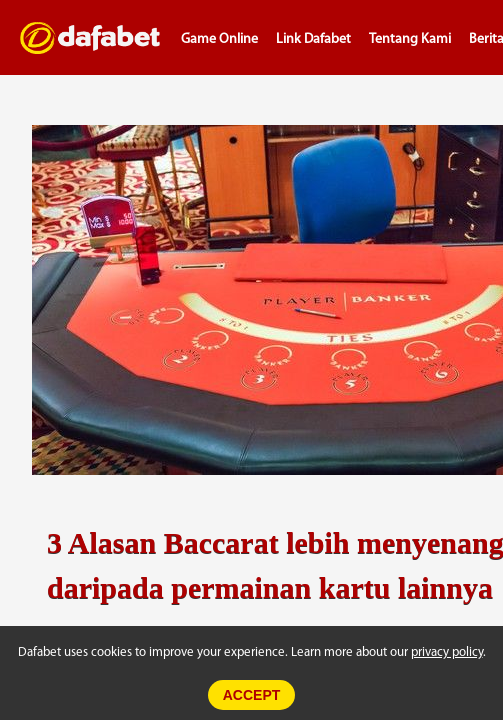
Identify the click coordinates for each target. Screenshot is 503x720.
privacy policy (447, 652)
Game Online (219, 39)
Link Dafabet (313, 39)
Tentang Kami (410, 39)
